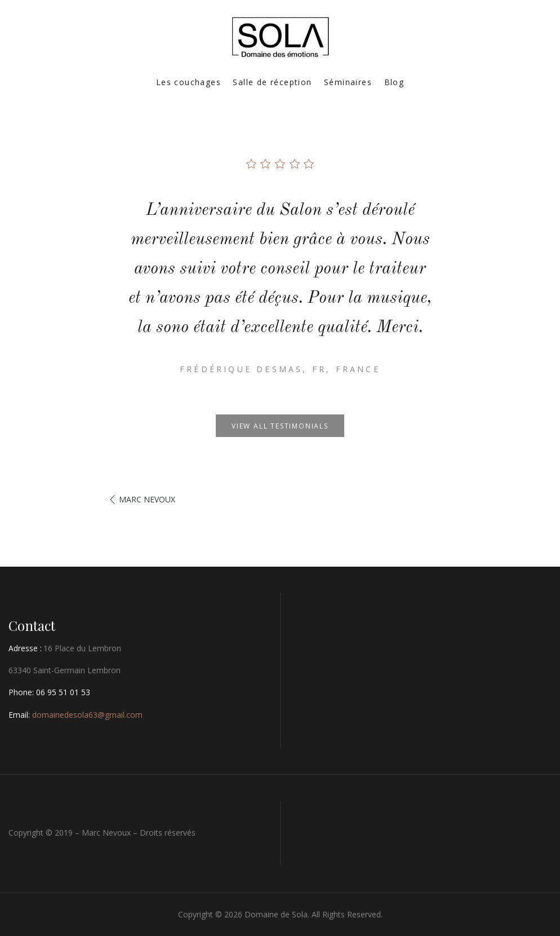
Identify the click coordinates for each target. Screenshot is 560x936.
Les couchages (188, 82)
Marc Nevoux (147, 499)
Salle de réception (272, 82)
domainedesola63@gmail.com (87, 715)
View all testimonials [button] (280, 426)
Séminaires (348, 82)
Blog (394, 82)
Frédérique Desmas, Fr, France (280, 369)
